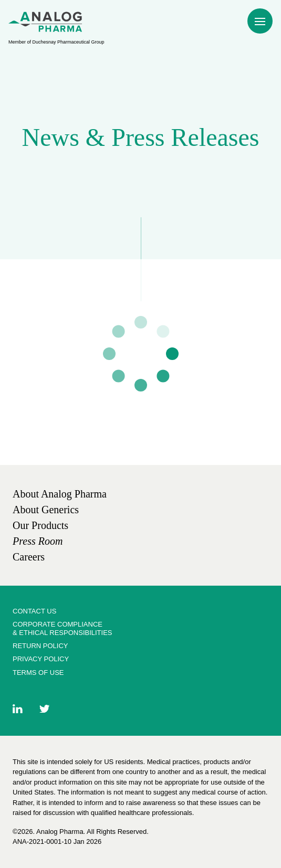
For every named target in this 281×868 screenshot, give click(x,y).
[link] (60, 494)
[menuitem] (45, 22)
